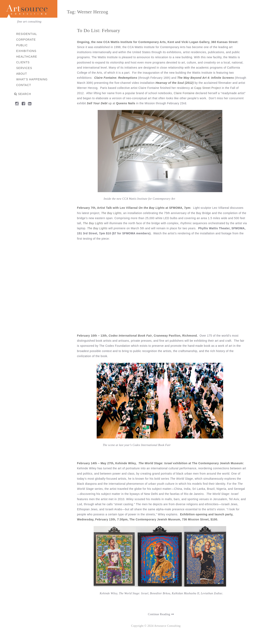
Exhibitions (27, 51)
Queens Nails (125, 103)
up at (112, 103)
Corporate (26, 40)
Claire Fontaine (184, 93)
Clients (23, 62)
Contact (24, 85)
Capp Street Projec (207, 88)
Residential (27, 34)
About (22, 74)
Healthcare (27, 57)
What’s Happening (32, 79)
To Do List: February (99, 30)
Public (22, 45)
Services (24, 68)
